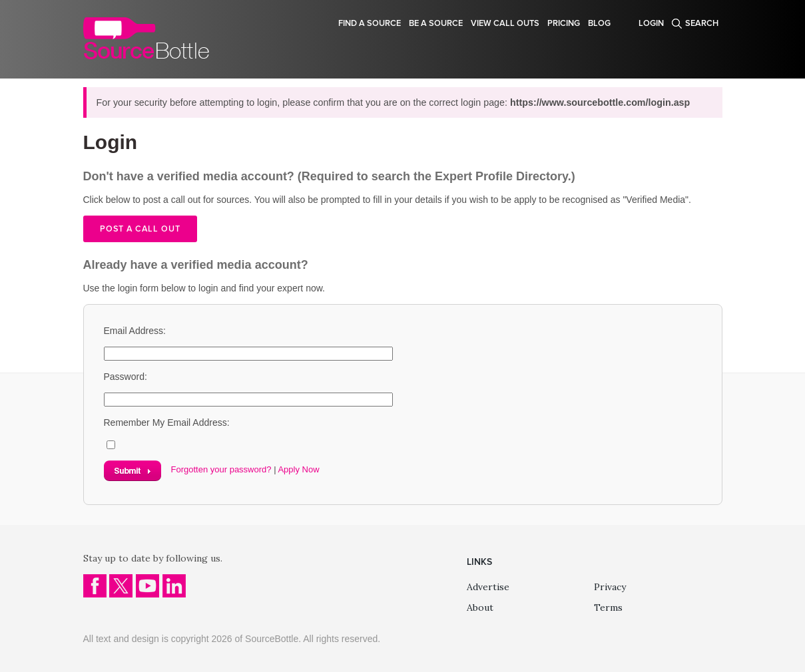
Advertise (488, 587)
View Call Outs (505, 23)
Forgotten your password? (221, 469)
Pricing (564, 23)
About (480, 607)
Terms (608, 607)
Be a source (436, 23)
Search (702, 23)
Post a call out (140, 229)
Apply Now (298, 469)
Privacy (610, 587)
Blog (599, 23)
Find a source (370, 23)
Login (651, 23)
